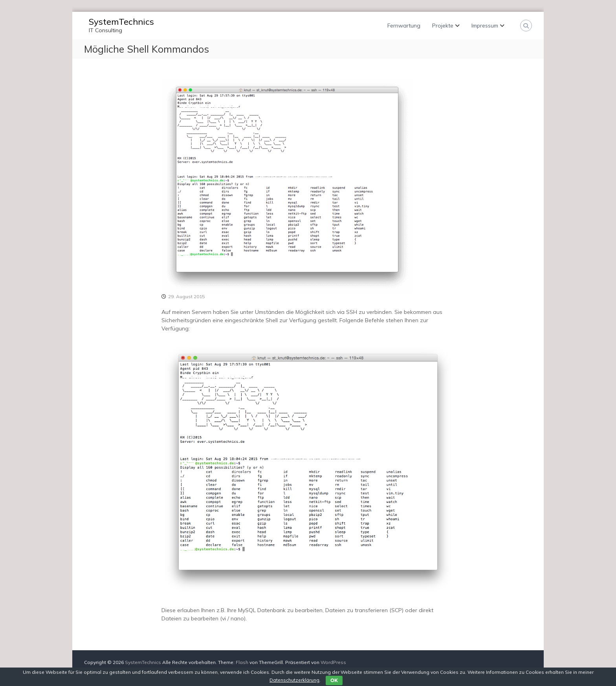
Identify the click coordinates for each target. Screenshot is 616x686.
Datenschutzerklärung (294, 680)
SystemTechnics (121, 22)
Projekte (443, 26)
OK (334, 680)
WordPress (333, 662)
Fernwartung (404, 26)
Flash (242, 662)
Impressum (485, 26)
